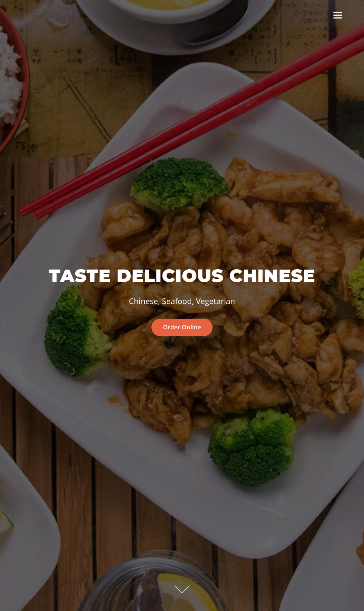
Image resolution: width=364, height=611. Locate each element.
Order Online (182, 327)
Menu (338, 15)
